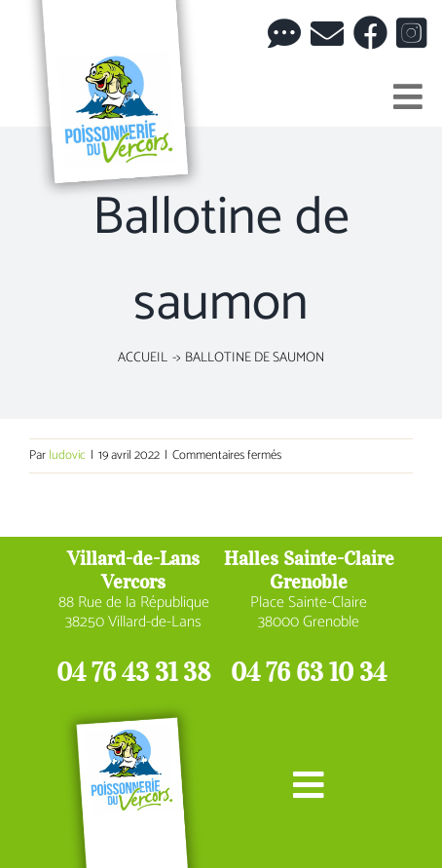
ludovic (67, 455)
